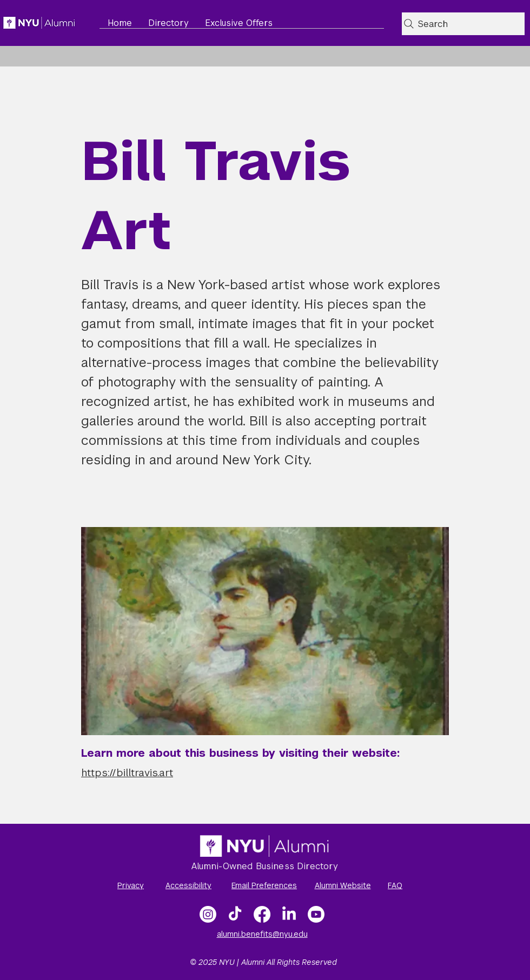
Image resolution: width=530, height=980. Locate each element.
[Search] (463, 24)
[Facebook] (262, 914)
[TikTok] (235, 914)
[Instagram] (208, 914)
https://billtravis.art (127, 773)
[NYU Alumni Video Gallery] (316, 914)
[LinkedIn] (289, 914)
